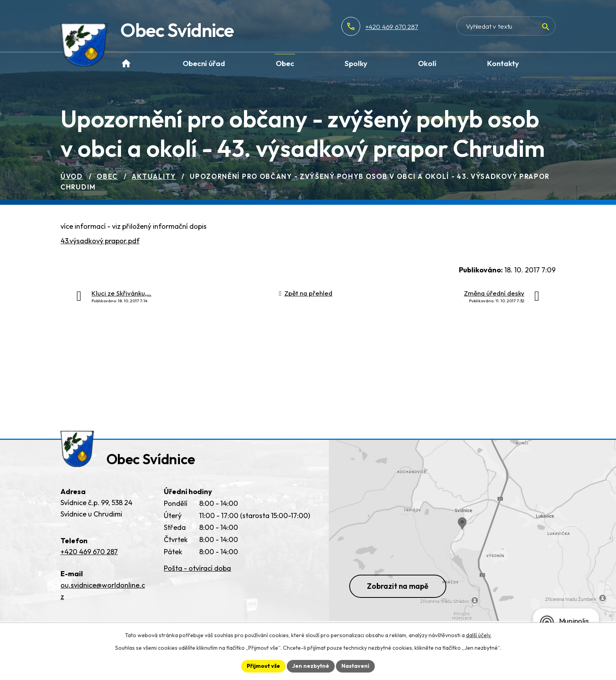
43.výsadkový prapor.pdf (100, 241)
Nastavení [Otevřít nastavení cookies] (355, 666)
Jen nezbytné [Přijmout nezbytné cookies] (311, 666)
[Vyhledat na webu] (506, 26)
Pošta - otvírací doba (197, 568)
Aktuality (154, 176)
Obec (107, 176)
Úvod (72, 176)
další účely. (479, 635)
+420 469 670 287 (392, 27)
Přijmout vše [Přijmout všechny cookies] (263, 666)
